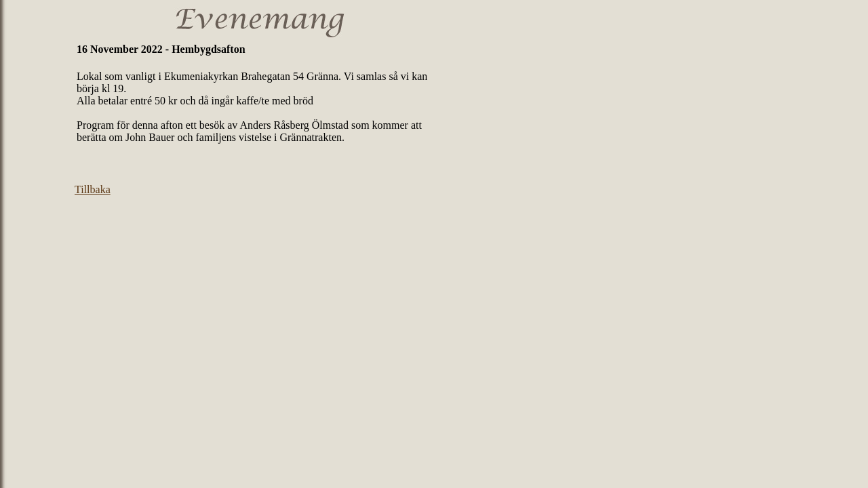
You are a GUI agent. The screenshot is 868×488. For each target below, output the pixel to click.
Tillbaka (93, 189)
